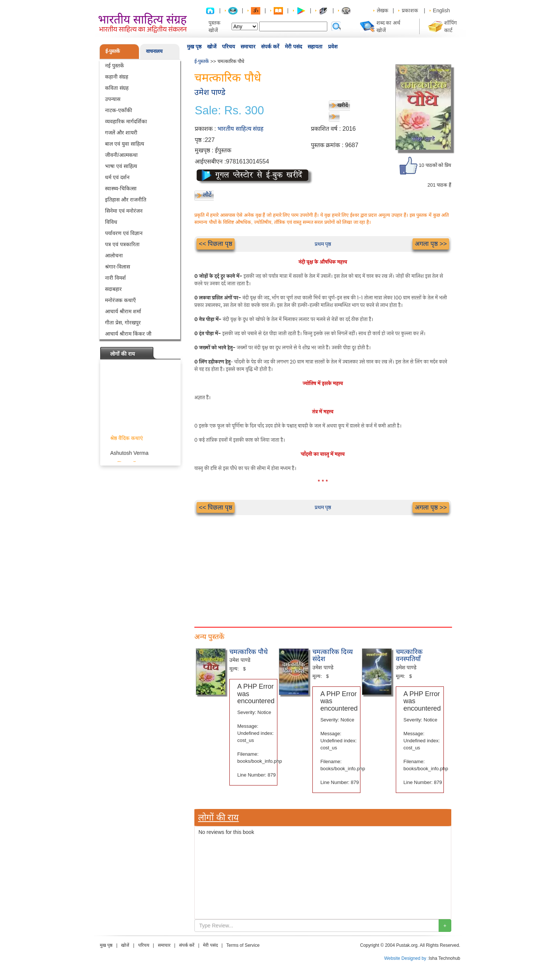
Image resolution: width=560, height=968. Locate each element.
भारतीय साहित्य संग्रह (241, 129)
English (442, 10)
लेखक (383, 10)
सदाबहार (113, 289)
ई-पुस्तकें (113, 51)
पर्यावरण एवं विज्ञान (124, 233)
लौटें (207, 195)
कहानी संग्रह (117, 77)
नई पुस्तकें (114, 66)
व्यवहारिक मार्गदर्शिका (126, 121)
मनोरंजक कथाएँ (120, 300)
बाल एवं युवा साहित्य (125, 144)
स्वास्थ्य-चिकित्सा (121, 188)
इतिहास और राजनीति (126, 200)
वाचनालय (154, 51)
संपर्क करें (270, 47)
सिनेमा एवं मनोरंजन (124, 211)
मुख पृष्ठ (194, 47)
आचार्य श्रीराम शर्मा (123, 311)
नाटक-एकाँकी (119, 110)
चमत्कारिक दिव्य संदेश (333, 656)
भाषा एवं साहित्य (121, 166)
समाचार (248, 47)
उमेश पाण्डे (210, 92)
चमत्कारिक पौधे (249, 652)
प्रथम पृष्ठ (323, 244)
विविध (111, 222)
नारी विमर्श (115, 278)
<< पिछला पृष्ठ (216, 244)
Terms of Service (243, 945)
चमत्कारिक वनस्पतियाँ (409, 656)
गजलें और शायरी (121, 133)
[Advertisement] (323, 567)
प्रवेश (333, 47)
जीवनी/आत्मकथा (121, 155)
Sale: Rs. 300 (229, 111)
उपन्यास (113, 99)
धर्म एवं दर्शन (117, 177)
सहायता (315, 47)
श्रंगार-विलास (117, 267)
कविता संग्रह (117, 88)
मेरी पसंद (293, 47)
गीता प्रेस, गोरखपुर (123, 323)
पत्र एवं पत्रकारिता (122, 244)
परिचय (228, 47)
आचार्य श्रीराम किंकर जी (128, 334)
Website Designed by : (407, 958)
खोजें (212, 47)
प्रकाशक (410, 10)
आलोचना (114, 256)
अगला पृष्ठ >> (431, 244)
